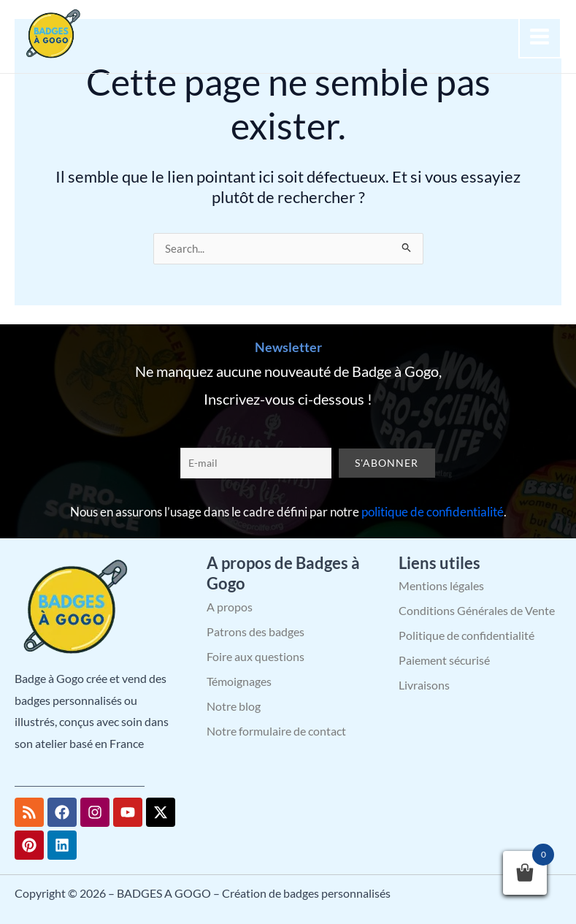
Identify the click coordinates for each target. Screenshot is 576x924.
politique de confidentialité (433, 512)
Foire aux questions (256, 656)
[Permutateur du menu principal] (540, 37)
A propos (230, 607)
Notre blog (234, 706)
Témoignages (239, 681)
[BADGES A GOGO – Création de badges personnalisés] (51, 35)
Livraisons (424, 685)
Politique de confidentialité (466, 635)
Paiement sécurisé (444, 660)
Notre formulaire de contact (276, 731)
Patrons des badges (256, 631)
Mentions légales (441, 585)
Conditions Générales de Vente (477, 610)
